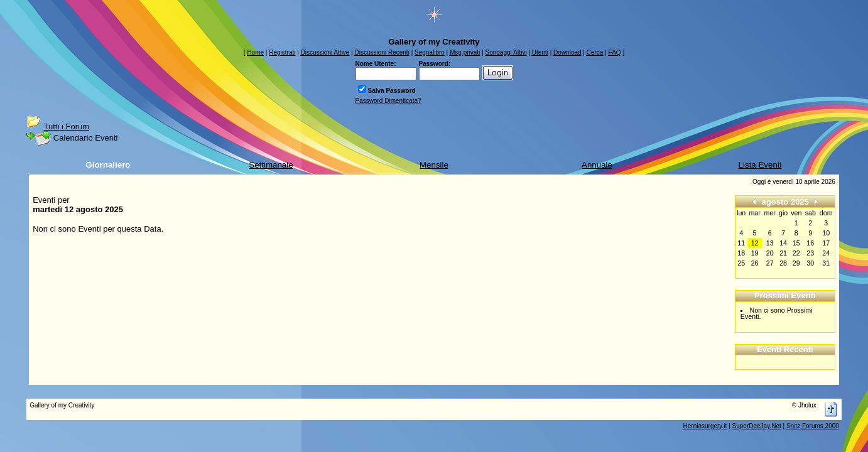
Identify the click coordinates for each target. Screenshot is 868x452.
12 (755, 243)
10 (826, 233)
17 (826, 243)
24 (826, 253)
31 (826, 263)
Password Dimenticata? (388, 101)
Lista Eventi (760, 165)
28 (783, 263)
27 (770, 263)
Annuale (597, 165)
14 (783, 243)
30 (810, 263)
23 (810, 253)
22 (796, 253)
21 (783, 253)
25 (741, 263)
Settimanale (271, 165)
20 (770, 253)
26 (755, 263)
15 (796, 243)
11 (741, 243)
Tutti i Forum (67, 126)
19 (755, 253)
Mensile (434, 165)
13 (770, 243)
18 (741, 253)
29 (796, 263)
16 (810, 243)
